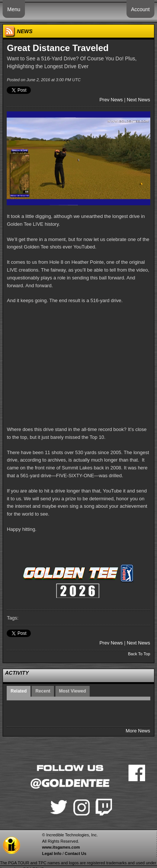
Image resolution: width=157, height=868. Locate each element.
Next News (139, 100)
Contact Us (76, 853)
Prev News (111, 100)
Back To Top (139, 654)
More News (138, 731)
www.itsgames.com (61, 847)
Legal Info (52, 853)
